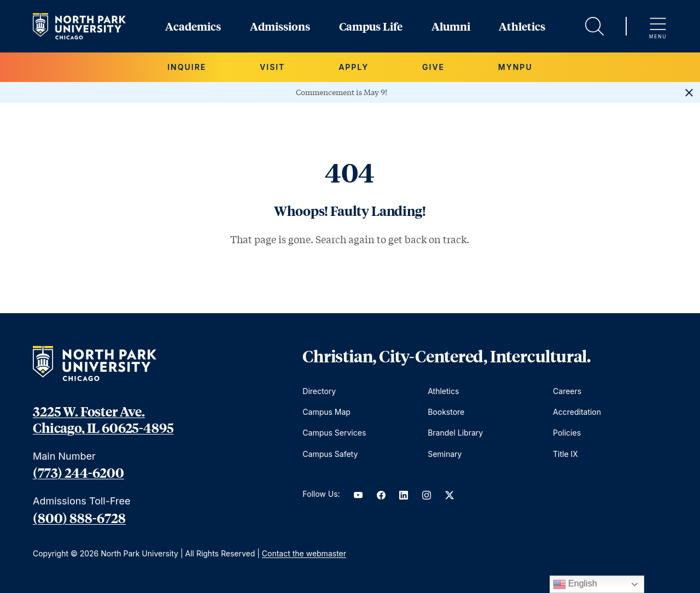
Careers (567, 391)
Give (433, 67)
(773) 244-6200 (78, 472)
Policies (567, 433)
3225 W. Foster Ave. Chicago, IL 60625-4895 (103, 419)
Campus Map (326, 412)
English (575, 584)
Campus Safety (330, 454)
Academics (193, 26)
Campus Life (371, 26)
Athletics (522, 26)
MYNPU (515, 67)
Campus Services (334, 433)
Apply (354, 67)
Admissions (280, 26)
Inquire (187, 67)
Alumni (451, 26)
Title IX (565, 454)
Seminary (445, 454)
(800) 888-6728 (79, 518)
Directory (319, 391)
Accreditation (577, 412)
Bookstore (446, 412)
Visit (272, 67)
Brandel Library (455, 433)
